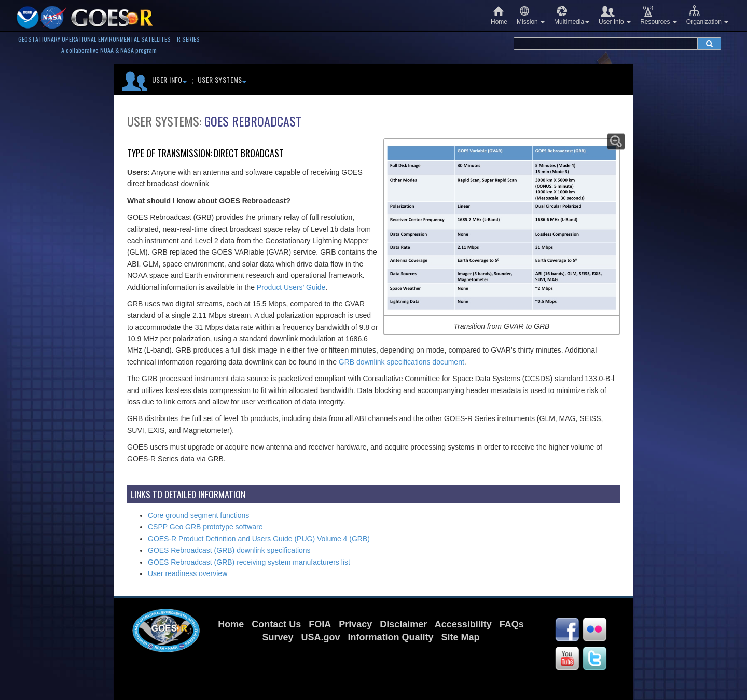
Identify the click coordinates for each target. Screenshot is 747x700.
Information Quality (391, 637)
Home (499, 15)
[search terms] (606, 44)
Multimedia (572, 15)
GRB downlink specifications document (402, 362)
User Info (615, 15)
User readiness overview (188, 573)
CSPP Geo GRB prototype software (205, 527)
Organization (707, 15)
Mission (531, 15)
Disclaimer (403, 624)
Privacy (355, 624)
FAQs (512, 624)
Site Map (461, 637)
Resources (659, 15)
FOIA (320, 624)
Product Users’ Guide (291, 287)
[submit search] (709, 44)
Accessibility (463, 624)
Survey (278, 637)
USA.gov (320, 637)
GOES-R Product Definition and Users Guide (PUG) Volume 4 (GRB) (259, 539)
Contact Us (276, 624)
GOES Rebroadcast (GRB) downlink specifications (229, 550)
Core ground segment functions (198, 515)
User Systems (222, 80)
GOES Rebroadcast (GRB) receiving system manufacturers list (249, 562)
